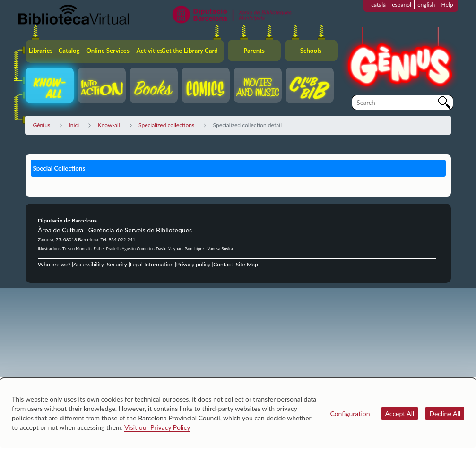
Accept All (400, 414)
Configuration (350, 414)
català (378, 4)
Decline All (445, 414)
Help (447, 4)
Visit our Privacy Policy (157, 427)
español (402, 4)
